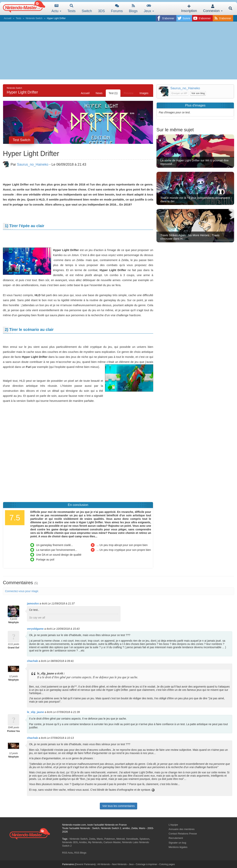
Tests (71, 8)
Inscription (189, 9)
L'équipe (173, 825)
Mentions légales (178, 847)
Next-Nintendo (119, 864)
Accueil (8, 18)
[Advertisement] (118, 51)
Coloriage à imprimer (146, 864)
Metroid (121, 839)
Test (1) (113, 93)
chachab (32, 661)
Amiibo (83, 842)
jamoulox (33, 603)
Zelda (92, 839)
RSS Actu (68, 853)
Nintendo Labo (130, 842)
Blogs (133, 8)
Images (144, 93)
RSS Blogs (80, 853)
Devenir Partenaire (85, 864)
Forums (117, 8)
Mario (100, 839)
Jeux (149, 8)
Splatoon (144, 839)
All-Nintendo (104, 864)
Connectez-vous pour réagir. (22, 591)
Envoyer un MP (179, 93)
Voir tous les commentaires (118, 806)
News (99, 93)
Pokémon (110, 839)
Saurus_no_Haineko (33, 164)
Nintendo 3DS (70, 842)
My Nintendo (95, 842)
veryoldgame (35, 629)
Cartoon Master (112, 842)
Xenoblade (132, 839)
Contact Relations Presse (183, 834)
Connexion (213, 9)
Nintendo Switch (34, 18)
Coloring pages (167, 864)
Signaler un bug (177, 843)
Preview (129, 93)
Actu (56, 8)
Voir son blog (198, 93)
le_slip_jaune (35, 712)
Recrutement (176, 838)
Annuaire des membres (182, 829)
